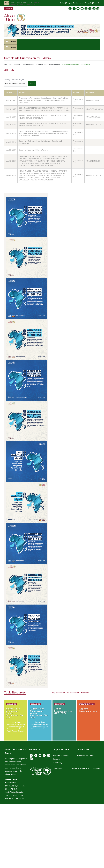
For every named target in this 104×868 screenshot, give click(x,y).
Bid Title (22, 93)
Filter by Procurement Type (14, 80)
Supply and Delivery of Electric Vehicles (34, 150)
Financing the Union (85, 756)
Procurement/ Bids (86, 704)
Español (76, 3)
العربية (82, 3)
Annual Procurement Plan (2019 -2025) (63, 711)
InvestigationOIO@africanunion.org (76, 65)
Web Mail (58, 769)
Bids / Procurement (61, 756)
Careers (56, 759)
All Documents (73, 693)
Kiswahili (96, 3)
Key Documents (58, 693)
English (62, 3)
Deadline (10, 93)
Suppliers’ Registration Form (88, 710)
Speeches (85, 693)
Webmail (9, 9)
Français (69, 3)
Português (88, 3)
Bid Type (76, 93)
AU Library (57, 763)
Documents (11, 704)
